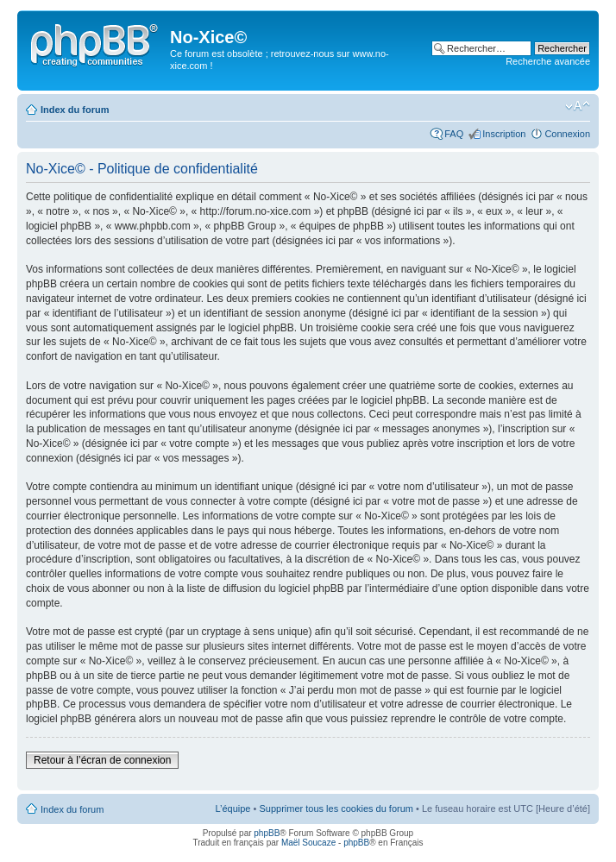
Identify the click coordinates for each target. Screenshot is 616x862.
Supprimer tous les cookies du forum (336, 809)
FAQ (454, 134)
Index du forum (75, 110)
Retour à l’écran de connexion (102, 760)
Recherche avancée (548, 61)
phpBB (267, 833)
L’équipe (233, 809)
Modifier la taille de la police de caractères (578, 106)
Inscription (504, 134)
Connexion (567, 134)
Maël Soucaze (308, 843)
